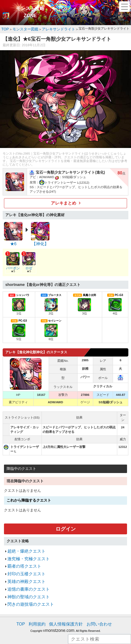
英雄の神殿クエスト (23, 572)
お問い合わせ (94, 610)
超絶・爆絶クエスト (23, 546)
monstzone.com (60, 615)
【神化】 (40, 241)
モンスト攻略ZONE (30, 12)
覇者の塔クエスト (21, 559)
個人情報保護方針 (66, 610)
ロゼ (28, 264)
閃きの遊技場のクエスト (26, 591)
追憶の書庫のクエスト (25, 578)
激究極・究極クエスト (25, 552)
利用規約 (42, 610)
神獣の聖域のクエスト (25, 585)
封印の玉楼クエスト (23, 565)
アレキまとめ (64, 201)
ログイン (66, 525)
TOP (28, 610)
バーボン (13, 264)
